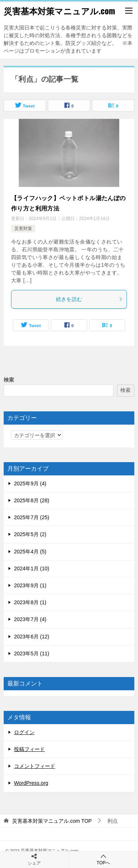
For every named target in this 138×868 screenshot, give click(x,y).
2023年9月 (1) (30, 585)
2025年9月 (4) (30, 483)
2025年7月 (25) (32, 517)
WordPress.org (31, 783)
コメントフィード (35, 766)
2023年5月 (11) (32, 653)
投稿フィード (29, 749)
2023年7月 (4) (30, 619)
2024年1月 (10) (32, 568)
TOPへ (104, 859)
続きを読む (90, 299)
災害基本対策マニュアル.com (59, 11)
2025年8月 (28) (32, 500)
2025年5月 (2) (30, 534)
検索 (9, 380)
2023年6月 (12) (32, 637)
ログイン (24, 732)
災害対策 (23, 228)
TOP (52, 821)
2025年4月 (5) (30, 552)
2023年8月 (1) (30, 602)
